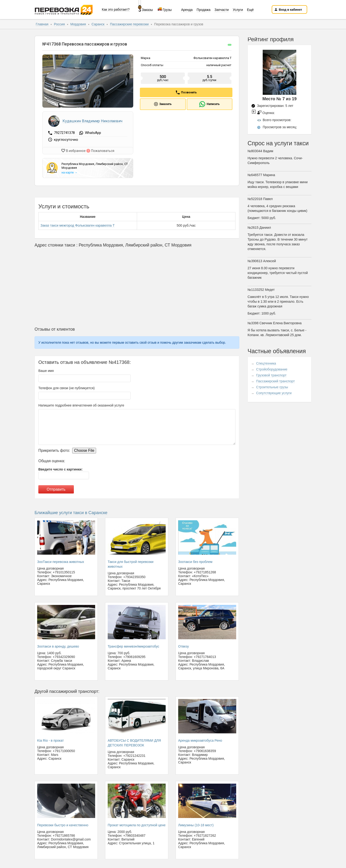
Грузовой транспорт (271, 375)
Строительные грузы (272, 387)
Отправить (56, 488)
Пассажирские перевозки (130, 24)
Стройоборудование (272, 369)
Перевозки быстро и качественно (63, 824)
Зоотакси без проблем (195, 561)
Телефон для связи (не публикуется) (67, 387)
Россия (60, 24)
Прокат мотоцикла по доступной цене (137, 824)
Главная (42, 24)
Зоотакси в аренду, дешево (58, 645)
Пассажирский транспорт (275, 381)
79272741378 (65, 133)
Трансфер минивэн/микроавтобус (133, 645)
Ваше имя (46, 370)
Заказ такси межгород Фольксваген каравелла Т (78, 224)
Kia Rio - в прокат (50, 739)
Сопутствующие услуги (274, 393)
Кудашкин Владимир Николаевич (92, 121)
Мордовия (79, 24)
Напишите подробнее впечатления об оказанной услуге (81, 404)
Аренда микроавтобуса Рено (200, 739)
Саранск (98, 24)
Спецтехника (266, 363)
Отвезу (184, 645)
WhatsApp (93, 133)
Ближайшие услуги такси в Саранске (71, 512)
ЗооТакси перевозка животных (61, 561)
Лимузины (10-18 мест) (196, 824)
